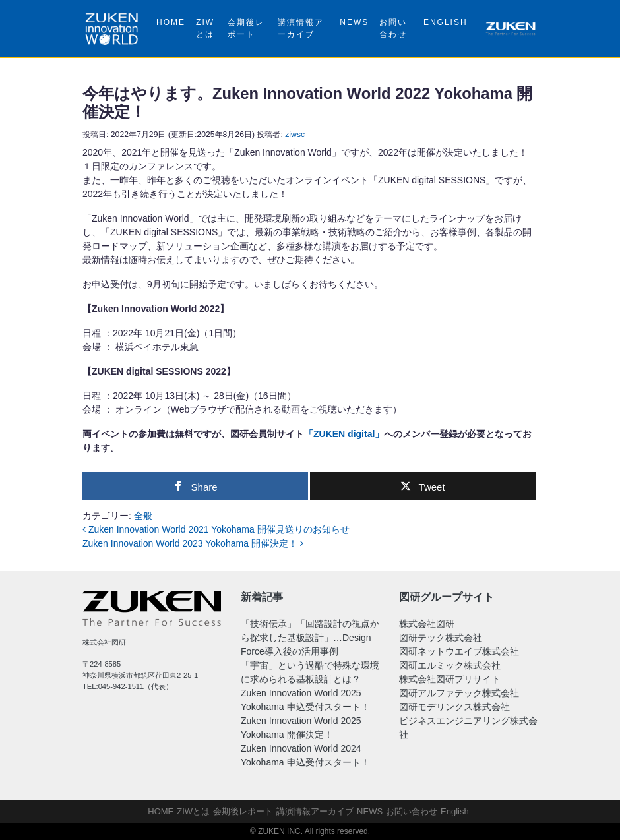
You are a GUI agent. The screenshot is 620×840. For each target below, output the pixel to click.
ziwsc (295, 135)
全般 (143, 516)
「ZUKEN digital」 (344, 434)
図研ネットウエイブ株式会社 (459, 651)
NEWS (354, 22)
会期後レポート (246, 28)
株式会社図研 (427, 624)
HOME (171, 22)
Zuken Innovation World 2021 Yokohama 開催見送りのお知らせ (216, 529)
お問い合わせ (393, 28)
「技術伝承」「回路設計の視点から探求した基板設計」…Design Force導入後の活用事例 (310, 638)
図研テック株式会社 (441, 638)
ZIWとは (205, 28)
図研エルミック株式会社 (450, 665)
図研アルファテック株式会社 (459, 693)
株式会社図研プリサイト (450, 679)
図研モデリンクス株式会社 (454, 707)
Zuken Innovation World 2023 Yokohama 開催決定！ (193, 543)
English (446, 22)
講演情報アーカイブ (301, 28)
